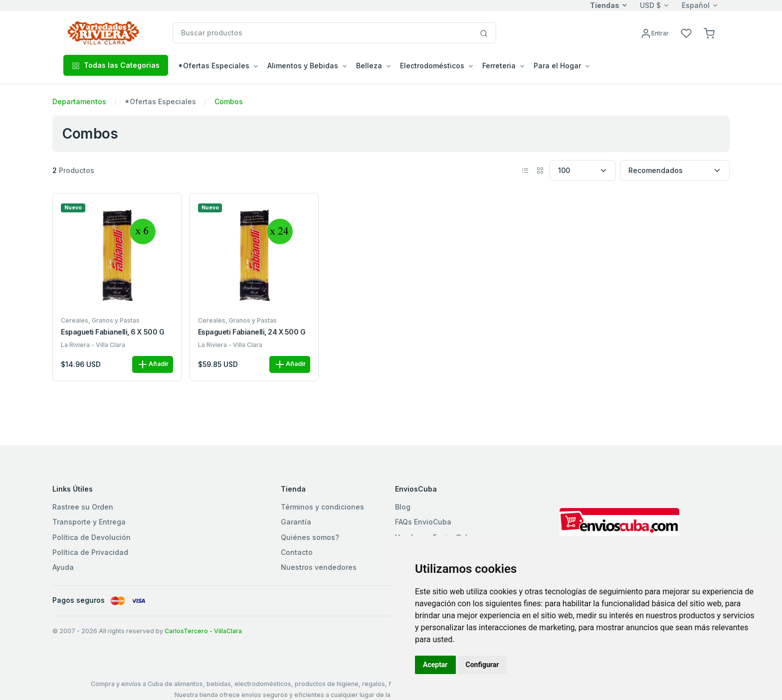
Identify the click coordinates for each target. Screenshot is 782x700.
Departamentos (79, 101)
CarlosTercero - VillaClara (203, 631)
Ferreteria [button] (499, 66)
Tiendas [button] (605, 5)
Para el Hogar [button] (557, 66)
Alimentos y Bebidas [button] (303, 66)
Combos (229, 101)
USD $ (650, 5)
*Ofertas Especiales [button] (214, 66)
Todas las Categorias (116, 65)
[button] (709, 33)
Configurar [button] (483, 665)
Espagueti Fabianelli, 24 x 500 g (252, 332)
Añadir (153, 364)
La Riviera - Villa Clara (93, 345)
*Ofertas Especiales (160, 101)
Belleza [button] (369, 66)
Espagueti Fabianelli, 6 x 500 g (112, 332)
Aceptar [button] (435, 665)
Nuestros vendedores (319, 567)
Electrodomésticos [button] (432, 66)
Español (696, 5)
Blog (403, 507)
